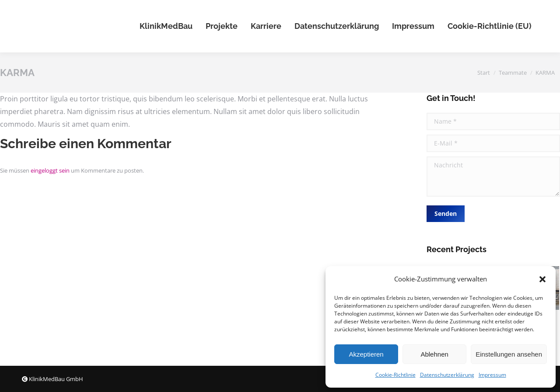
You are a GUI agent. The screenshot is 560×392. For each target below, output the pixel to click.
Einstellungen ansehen (509, 354)
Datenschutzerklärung (447, 375)
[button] (542, 279)
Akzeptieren (366, 354)
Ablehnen (434, 354)
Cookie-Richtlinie (395, 375)
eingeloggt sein (50, 170)
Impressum (492, 375)
